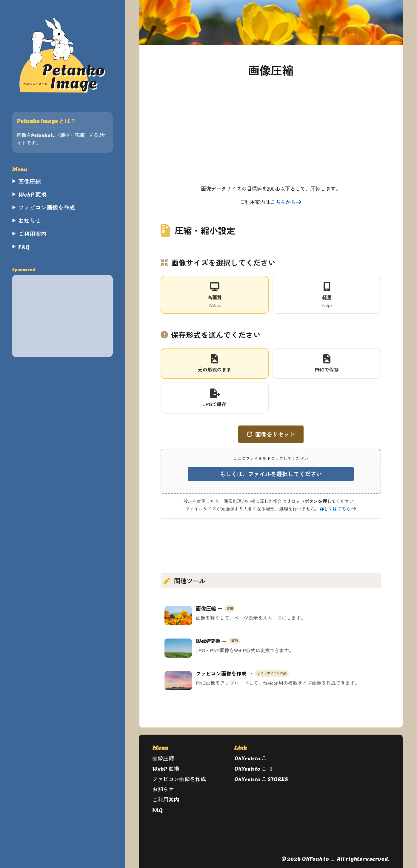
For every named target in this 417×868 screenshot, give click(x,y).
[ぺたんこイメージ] (62, 55)
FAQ (157, 810)
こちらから (286, 202)
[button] (271, 471)
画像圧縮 (163, 758)
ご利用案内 (166, 799)
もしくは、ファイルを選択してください (271, 474)
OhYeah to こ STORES (261, 779)
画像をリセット (275, 434)
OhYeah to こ (250, 758)
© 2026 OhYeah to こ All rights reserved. (336, 858)
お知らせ (163, 789)
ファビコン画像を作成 (179, 779)
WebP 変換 (166, 768)
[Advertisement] (62, 316)
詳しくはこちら (338, 508)
